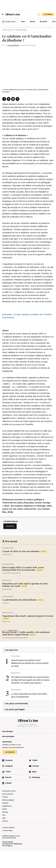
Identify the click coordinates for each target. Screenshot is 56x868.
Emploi (5, 809)
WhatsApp (36, 777)
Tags (4, 818)
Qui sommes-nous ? (9, 791)
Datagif (10, 842)
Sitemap (5, 812)
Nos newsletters (8, 736)
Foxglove (9, 846)
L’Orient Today (7, 830)
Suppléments (7, 806)
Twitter (35, 760)
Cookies (5, 797)
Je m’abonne (48, 14)
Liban (23, 21)
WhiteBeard (18, 844)
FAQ (4, 815)
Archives (5, 821)
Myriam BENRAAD (14, 45)
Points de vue (8, 30)
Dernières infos (9, 22)
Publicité (5, 803)
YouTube (36, 766)
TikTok (8, 772)
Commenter (10, 526)
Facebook (9, 760)
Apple (34, 772)
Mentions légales (8, 800)
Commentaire (21, 30)
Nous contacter (8, 794)
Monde (32, 21)
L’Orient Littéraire (8, 827)
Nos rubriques (8, 731)
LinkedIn (8, 783)
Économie (43, 21)
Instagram (9, 766)
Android (8, 777)
